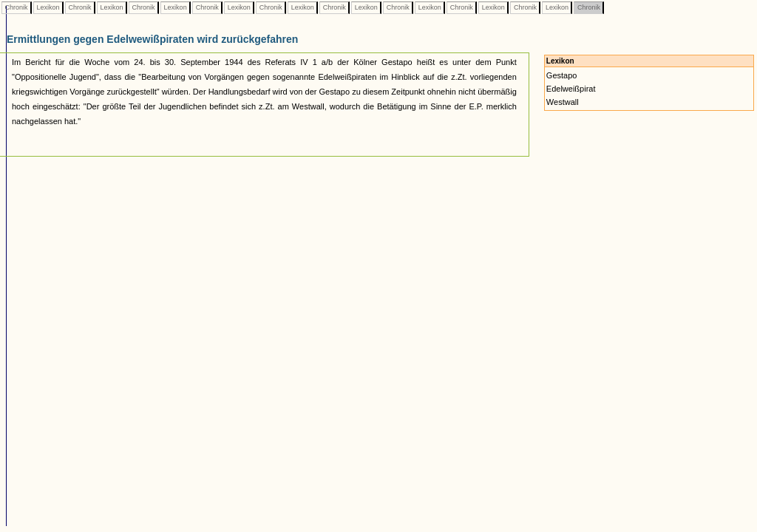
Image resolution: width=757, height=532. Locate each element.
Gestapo (562, 75)
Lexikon (48, 7)
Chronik (16, 7)
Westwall (563, 102)
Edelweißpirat (571, 89)
